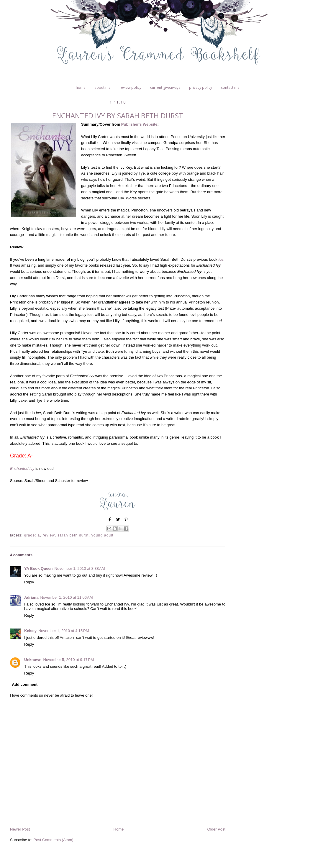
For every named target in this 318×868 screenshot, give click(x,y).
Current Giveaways (165, 87)
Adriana (31, 597)
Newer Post (20, 829)
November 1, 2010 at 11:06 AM (66, 597)
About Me (103, 87)
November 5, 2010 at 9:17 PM (69, 660)
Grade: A (32, 535)
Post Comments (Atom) (54, 840)
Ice (221, 259)
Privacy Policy (201, 87)
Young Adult (103, 535)
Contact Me (230, 87)
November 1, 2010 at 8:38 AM (80, 568)
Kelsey (30, 631)
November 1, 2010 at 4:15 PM (64, 631)
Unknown (33, 660)
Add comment (25, 684)
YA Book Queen (38, 568)
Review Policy (130, 87)
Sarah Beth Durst (73, 535)
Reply (29, 582)
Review (49, 535)
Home (81, 87)
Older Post (216, 829)
